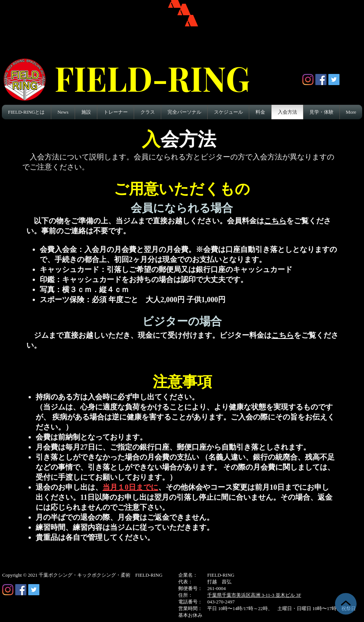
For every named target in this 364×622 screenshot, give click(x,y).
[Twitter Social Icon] (334, 80)
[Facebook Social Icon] (321, 80)
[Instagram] (308, 80)
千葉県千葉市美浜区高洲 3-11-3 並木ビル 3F (254, 595)
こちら (275, 221)
